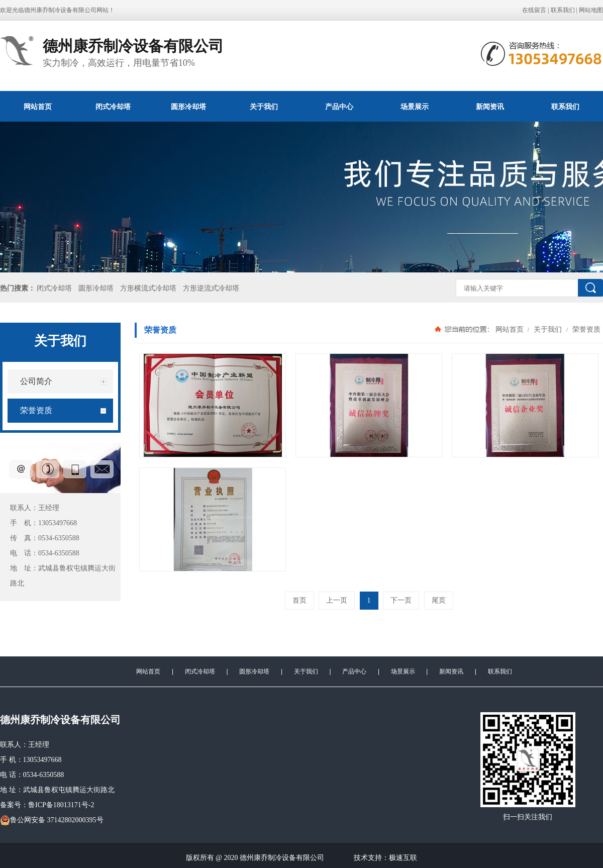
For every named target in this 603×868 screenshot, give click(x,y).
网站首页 (38, 107)
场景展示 (415, 107)
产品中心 (339, 107)
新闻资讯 (490, 107)
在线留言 (534, 10)
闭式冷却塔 (113, 107)
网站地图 (591, 10)
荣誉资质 (585, 329)
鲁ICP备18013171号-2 (61, 805)
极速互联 (403, 858)
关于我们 (264, 107)
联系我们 (563, 10)
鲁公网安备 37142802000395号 (52, 820)
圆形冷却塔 (188, 107)
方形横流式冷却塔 (148, 288)
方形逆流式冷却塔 (211, 288)
